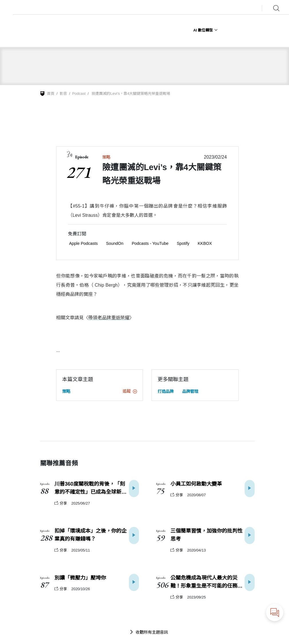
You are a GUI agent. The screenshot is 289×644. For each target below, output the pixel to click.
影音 (63, 93)
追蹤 (130, 391)
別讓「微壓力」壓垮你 (80, 578)
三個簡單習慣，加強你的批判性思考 (207, 535)
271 (79, 172)
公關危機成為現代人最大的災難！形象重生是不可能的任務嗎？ (204, 583)
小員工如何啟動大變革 (196, 484)
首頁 (51, 93)
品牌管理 (190, 391)
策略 (106, 157)
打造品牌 (166, 391)
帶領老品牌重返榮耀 (109, 318)
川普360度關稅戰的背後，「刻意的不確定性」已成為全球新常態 (91, 489)
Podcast (79, 93)
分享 (61, 503)
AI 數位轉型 (206, 30)
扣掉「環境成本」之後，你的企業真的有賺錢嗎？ (91, 535)
